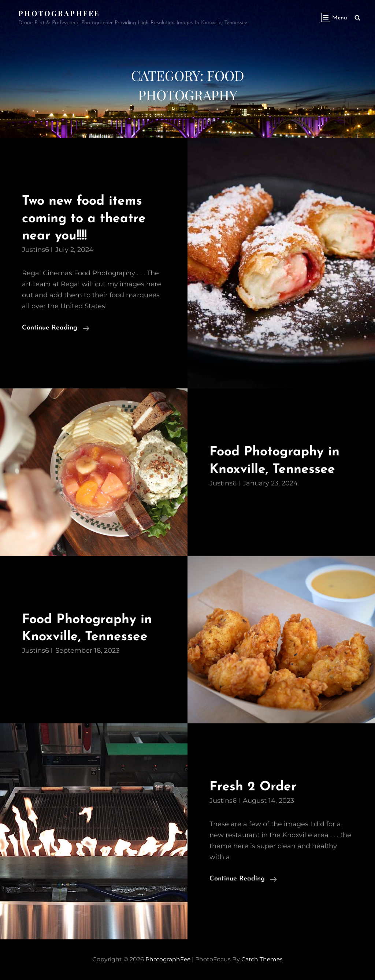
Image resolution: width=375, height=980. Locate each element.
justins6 (36, 250)
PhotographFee (60, 13)
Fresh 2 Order (254, 787)
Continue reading (56, 328)
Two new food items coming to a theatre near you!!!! (86, 219)
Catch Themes (263, 959)
